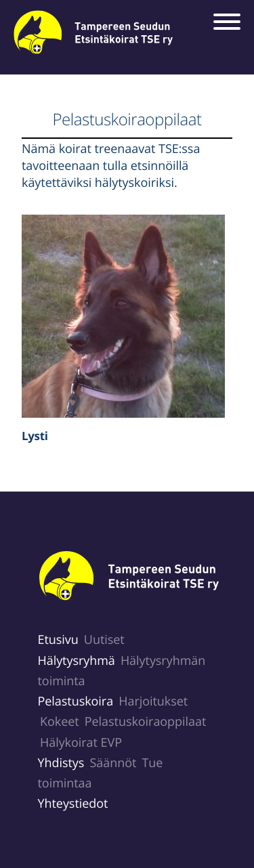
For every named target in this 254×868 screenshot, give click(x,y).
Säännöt (113, 763)
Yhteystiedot (73, 804)
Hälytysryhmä (77, 661)
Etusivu (58, 640)
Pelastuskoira (76, 701)
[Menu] (230, 23)
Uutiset (104, 640)
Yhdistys (61, 763)
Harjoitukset (153, 701)
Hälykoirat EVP (81, 743)
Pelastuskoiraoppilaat (146, 722)
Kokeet (60, 722)
